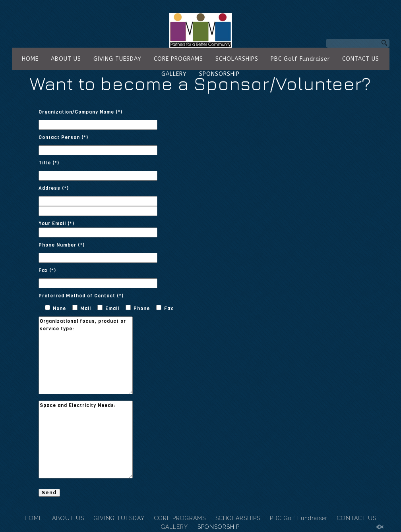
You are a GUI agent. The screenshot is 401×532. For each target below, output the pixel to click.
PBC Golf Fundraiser (300, 59)
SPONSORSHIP (219, 74)
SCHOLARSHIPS (237, 59)
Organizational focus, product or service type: (86, 355)
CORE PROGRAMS (178, 59)
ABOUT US (66, 59)
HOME (30, 59)
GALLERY (174, 74)
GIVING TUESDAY (117, 59)
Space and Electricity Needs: (86, 439)
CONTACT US (361, 59)
